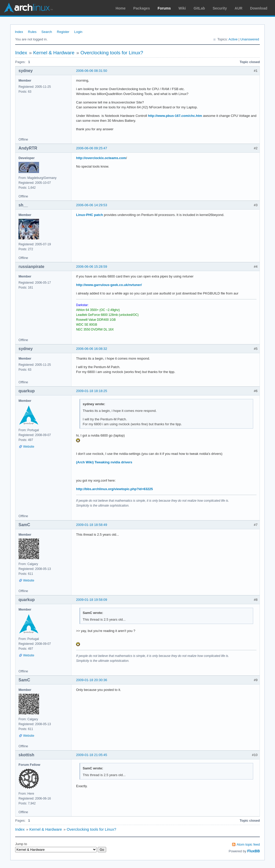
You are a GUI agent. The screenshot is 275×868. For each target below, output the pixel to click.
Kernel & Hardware (54, 53)
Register (63, 32)
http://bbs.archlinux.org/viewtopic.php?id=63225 (114, 489)
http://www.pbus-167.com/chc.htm (175, 116)
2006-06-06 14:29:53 (92, 205)
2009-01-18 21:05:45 (92, 755)
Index (19, 32)
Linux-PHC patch (90, 215)
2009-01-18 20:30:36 (92, 680)
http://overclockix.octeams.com (101, 158)
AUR (239, 8)
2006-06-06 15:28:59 (92, 267)
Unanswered (250, 39)
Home (121, 8)
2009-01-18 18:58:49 (92, 525)
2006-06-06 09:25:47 (92, 148)
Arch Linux (28, 8)
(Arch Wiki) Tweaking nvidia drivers (104, 462)
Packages (142, 8)
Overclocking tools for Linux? (112, 53)
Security (220, 8)
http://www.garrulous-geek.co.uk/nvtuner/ (109, 285)
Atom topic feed (248, 844)
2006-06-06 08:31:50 (92, 71)
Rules (32, 32)
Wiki (182, 8)
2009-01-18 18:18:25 (92, 391)
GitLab (199, 8)
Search (47, 32)
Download (259, 8)
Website (29, 447)
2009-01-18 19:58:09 (92, 600)
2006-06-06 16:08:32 (92, 349)
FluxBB (254, 851)
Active (233, 39)
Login (78, 32)
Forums (164, 8)
